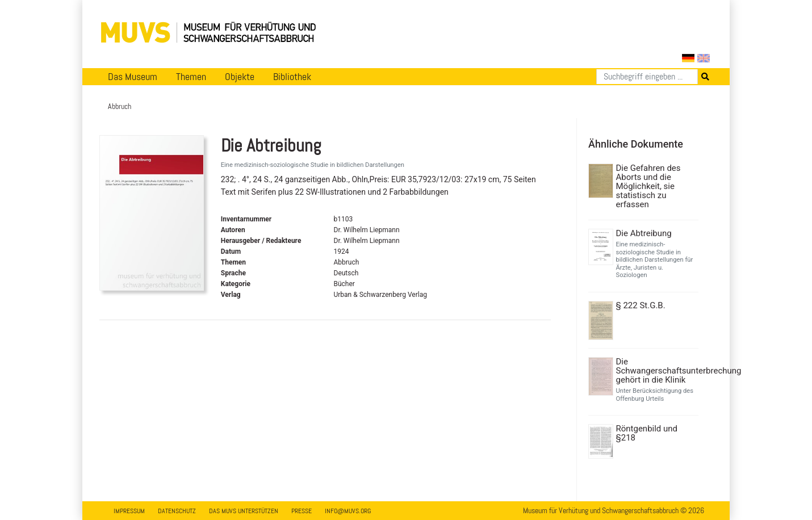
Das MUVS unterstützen (244, 511)
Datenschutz (177, 511)
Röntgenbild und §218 (647, 433)
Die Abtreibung (644, 233)
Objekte (240, 77)
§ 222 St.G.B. (641, 305)
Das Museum (133, 77)
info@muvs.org (348, 511)
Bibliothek (292, 77)
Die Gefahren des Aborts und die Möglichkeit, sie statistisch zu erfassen (648, 186)
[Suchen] (647, 77)
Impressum (129, 511)
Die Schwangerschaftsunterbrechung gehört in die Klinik (656, 371)
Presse (302, 511)
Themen (191, 77)
